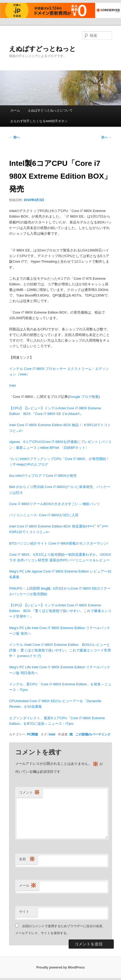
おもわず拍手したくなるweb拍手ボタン (39, 121)
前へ (14, 137)
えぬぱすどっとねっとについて (50, 110)
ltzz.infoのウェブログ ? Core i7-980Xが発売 (43, 476)
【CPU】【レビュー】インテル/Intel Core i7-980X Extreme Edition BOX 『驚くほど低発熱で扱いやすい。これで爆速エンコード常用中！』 (60, 611)
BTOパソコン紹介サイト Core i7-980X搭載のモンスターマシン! (58, 543)
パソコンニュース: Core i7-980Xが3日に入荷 (44, 515)
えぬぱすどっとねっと (42, 49)
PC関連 (32, 734)
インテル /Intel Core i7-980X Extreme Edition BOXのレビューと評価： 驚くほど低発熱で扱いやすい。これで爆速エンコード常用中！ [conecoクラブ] (60, 650)
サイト (24, 912)
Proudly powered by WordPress (60, 967)
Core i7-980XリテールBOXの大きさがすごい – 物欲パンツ (54, 504)
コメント (29, 793)
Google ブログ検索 (84, 397)
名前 (27, 859)
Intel (12, 385)
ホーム (15, 110)
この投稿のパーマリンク (93, 734)
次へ (106, 137)
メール (28, 886)
